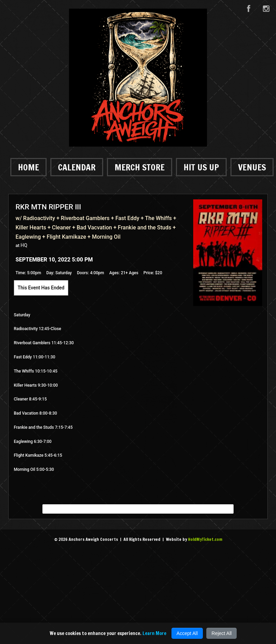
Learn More (154, 633)
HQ (24, 245)
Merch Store (140, 167)
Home (28, 167)
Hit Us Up (201, 167)
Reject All (221, 633)
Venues (252, 167)
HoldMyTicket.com (205, 539)
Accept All (187, 633)
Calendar (77, 167)
